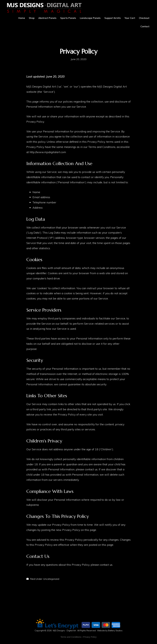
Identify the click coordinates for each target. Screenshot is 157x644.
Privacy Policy (90, 637)
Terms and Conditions (71, 637)
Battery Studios (115, 631)
